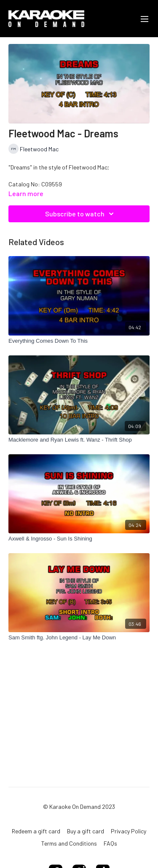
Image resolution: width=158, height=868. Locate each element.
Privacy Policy (129, 831)
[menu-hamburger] (145, 19)
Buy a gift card (86, 831)
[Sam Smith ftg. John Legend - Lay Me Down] (79, 638)
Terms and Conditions (69, 843)
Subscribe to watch (81, 214)
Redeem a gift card (36, 831)
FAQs (110, 843)
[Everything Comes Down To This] (79, 341)
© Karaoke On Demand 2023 (79, 807)
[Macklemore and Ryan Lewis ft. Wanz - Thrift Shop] (79, 440)
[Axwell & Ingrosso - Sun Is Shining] (79, 539)
